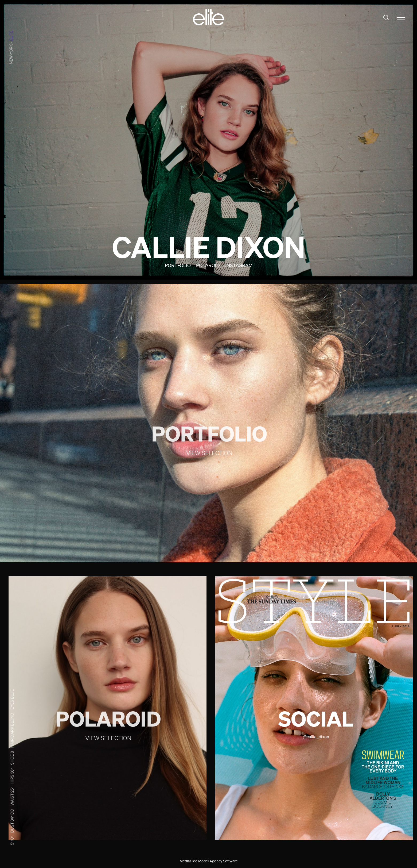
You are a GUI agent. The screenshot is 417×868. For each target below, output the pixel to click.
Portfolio (178, 265)
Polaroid (208, 265)
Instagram (239, 265)
